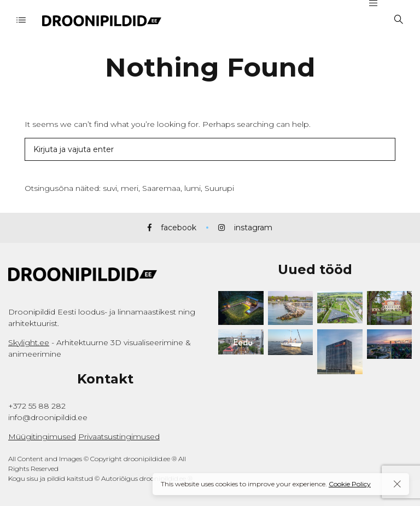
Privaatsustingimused (119, 437)
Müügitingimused (42, 437)
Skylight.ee (29, 342)
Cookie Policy (350, 484)
